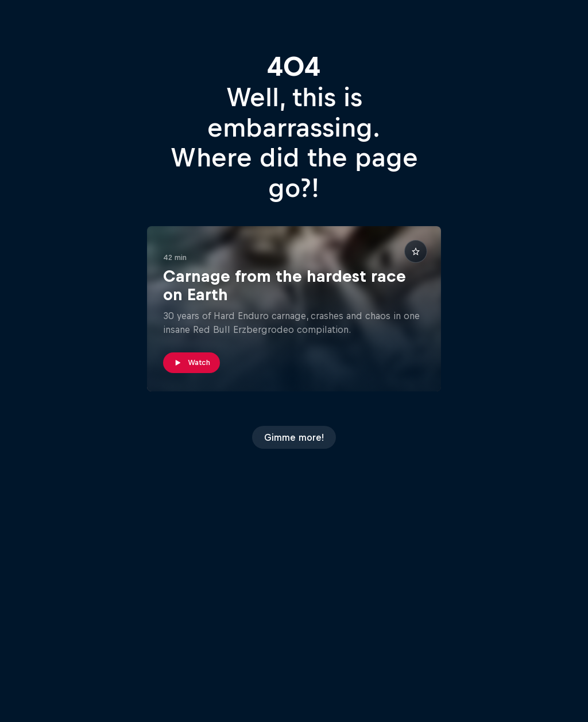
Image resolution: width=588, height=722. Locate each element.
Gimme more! (294, 437)
